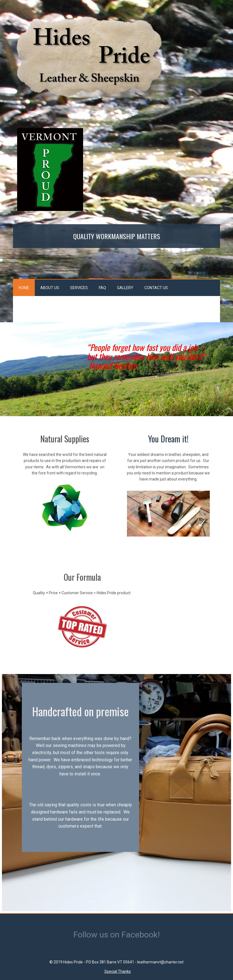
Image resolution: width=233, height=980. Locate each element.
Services (79, 288)
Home (24, 288)
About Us (50, 288)
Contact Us (156, 288)
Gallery (125, 288)
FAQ (102, 288)
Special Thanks (118, 971)
